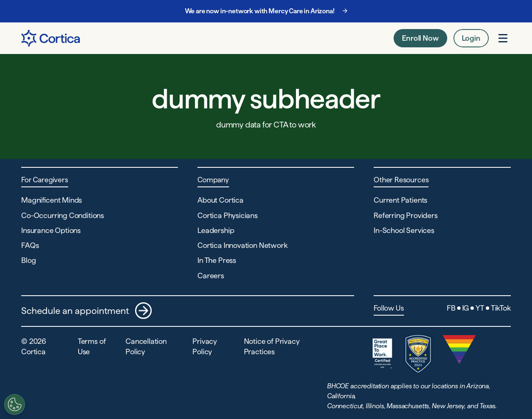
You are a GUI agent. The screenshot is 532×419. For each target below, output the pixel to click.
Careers (211, 276)
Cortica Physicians (228, 215)
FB (451, 308)
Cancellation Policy (146, 346)
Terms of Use (92, 346)
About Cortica (220, 200)
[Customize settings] (12, 404)
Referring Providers (406, 215)
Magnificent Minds (52, 200)
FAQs (30, 245)
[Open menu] (503, 38)
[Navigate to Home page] (50, 38)
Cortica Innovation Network (242, 245)
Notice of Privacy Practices (272, 346)
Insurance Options (51, 230)
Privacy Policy (205, 346)
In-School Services (404, 230)
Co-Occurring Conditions (63, 215)
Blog (28, 260)
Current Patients (400, 200)
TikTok (501, 308)
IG (466, 308)
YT (480, 308)
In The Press (217, 260)
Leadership (216, 230)
